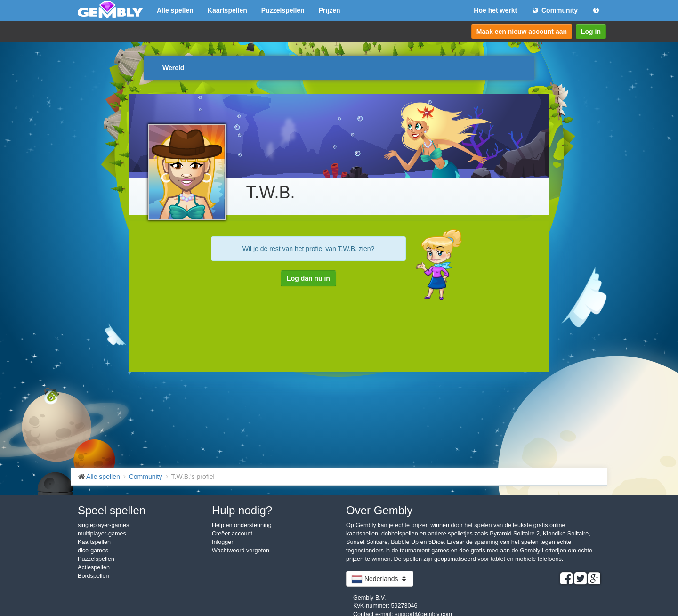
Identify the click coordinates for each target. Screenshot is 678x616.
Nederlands (380, 579)
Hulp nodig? (242, 510)
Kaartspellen (227, 10)
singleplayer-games (103, 525)
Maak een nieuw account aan (522, 32)
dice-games (93, 551)
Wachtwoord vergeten (241, 551)
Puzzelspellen (283, 10)
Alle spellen (175, 10)
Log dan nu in (308, 278)
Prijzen (330, 10)
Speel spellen (112, 510)
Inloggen (223, 542)
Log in (591, 32)
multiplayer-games (102, 534)
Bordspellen (93, 576)
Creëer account (232, 534)
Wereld (173, 68)
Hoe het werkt (495, 10)
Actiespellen (94, 567)
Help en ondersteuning (242, 525)
